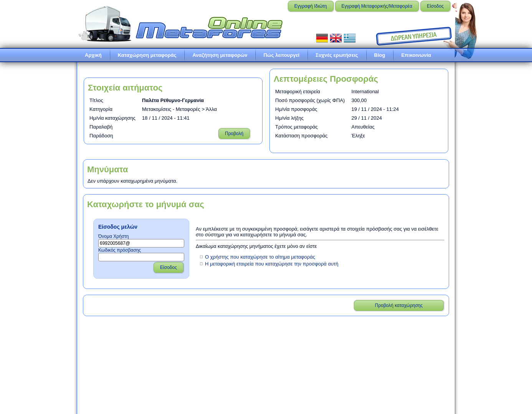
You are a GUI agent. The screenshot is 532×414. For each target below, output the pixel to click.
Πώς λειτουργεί (281, 55)
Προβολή (234, 134)
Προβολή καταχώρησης (399, 305)
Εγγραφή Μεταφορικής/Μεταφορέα (377, 6)
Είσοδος (435, 6)
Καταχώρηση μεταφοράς (147, 55)
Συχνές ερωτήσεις (337, 55)
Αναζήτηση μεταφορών (220, 55)
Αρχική (93, 55)
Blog (380, 55)
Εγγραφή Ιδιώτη (311, 6)
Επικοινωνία (416, 55)
